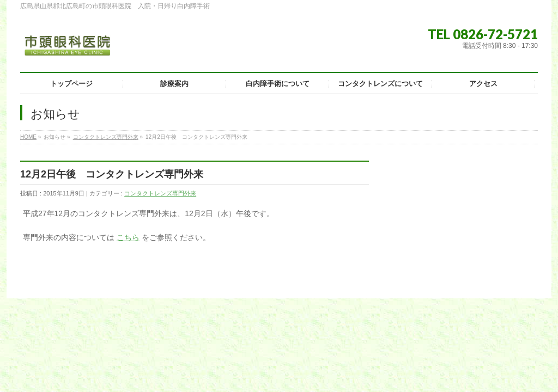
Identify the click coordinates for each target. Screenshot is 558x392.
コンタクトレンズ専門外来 (106, 137)
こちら (128, 237)
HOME (28, 137)
